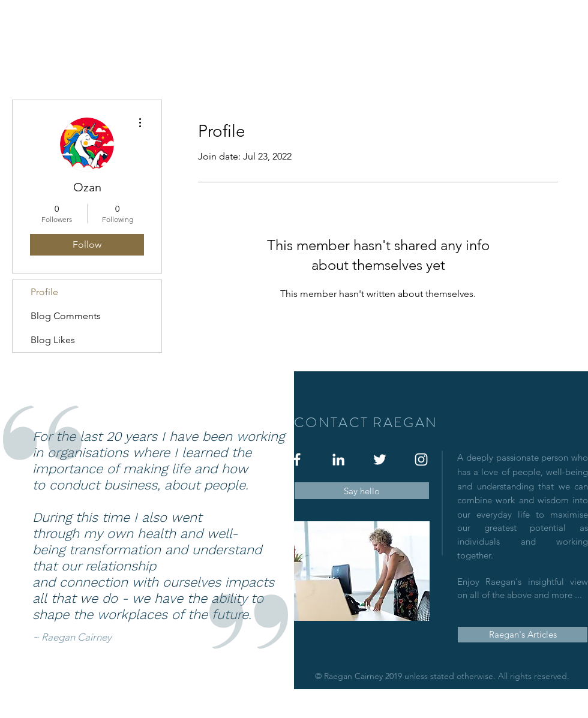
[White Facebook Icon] (297, 459)
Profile (44, 292)
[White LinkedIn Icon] (338, 459)
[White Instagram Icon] (421, 459)
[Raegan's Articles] (523, 635)
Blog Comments (66, 316)
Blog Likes (53, 340)
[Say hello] (362, 491)
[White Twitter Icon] (380, 459)
